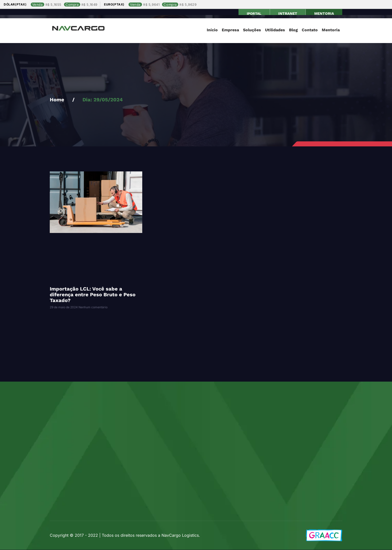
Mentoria (331, 30)
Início (212, 30)
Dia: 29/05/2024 (103, 100)
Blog (293, 30)
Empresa (230, 30)
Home (57, 100)
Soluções (252, 30)
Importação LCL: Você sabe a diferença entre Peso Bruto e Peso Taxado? (93, 295)
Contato (310, 30)
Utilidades (275, 30)
